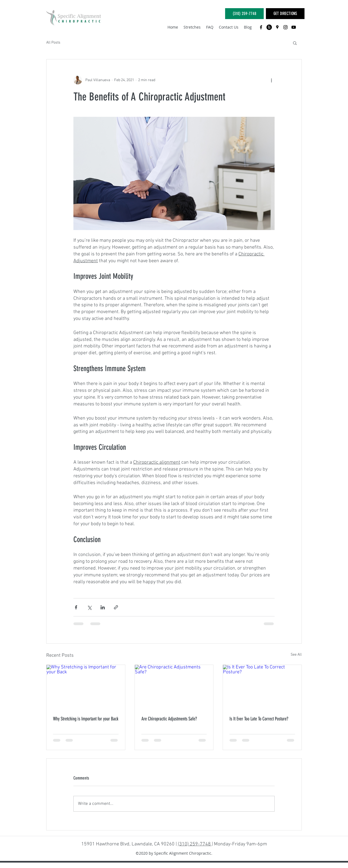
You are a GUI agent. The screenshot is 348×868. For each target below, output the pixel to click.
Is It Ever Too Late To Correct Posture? (259, 719)
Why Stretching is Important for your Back (86, 719)
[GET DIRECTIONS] (285, 14)
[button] (295, 43)
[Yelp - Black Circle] (269, 27)
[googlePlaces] (277, 27)
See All (296, 655)
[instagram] (285, 27)
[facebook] (261, 27)
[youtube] (294, 27)
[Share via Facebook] (76, 607)
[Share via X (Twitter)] (89, 607)
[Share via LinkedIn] (103, 607)
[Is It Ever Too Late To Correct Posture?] (262, 687)
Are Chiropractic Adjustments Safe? (169, 719)
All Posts (53, 43)
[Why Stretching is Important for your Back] (86, 687)
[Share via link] (116, 607)
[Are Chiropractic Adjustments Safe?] (174, 687)
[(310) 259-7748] (244, 14)
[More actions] (271, 80)
